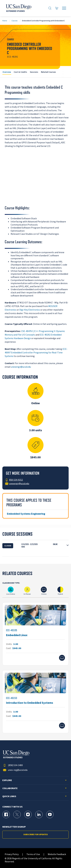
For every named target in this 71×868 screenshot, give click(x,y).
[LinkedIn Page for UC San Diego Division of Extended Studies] (39, 814)
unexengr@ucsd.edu (21, 367)
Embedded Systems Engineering (26, 514)
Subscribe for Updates (36, 835)
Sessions (34, 72)
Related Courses (48, 72)
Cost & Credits (20, 72)
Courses (14, 21)
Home (5, 21)
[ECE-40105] (35, 634)
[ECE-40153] (35, 702)
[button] (35, 546)
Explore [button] (7, 780)
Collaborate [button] (10, 788)
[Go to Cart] (57, 8)
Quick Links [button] (9, 796)
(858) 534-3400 (13, 765)
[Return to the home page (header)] (18, 8)
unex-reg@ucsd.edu (15, 770)
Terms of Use (33, 854)
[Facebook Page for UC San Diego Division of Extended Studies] (6, 814)
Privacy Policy (12, 854)
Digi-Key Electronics (30, 310)
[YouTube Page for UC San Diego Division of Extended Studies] (50, 814)
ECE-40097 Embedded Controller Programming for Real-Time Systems (36, 353)
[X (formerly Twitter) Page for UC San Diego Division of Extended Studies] (17, 814)
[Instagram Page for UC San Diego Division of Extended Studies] (28, 814)
